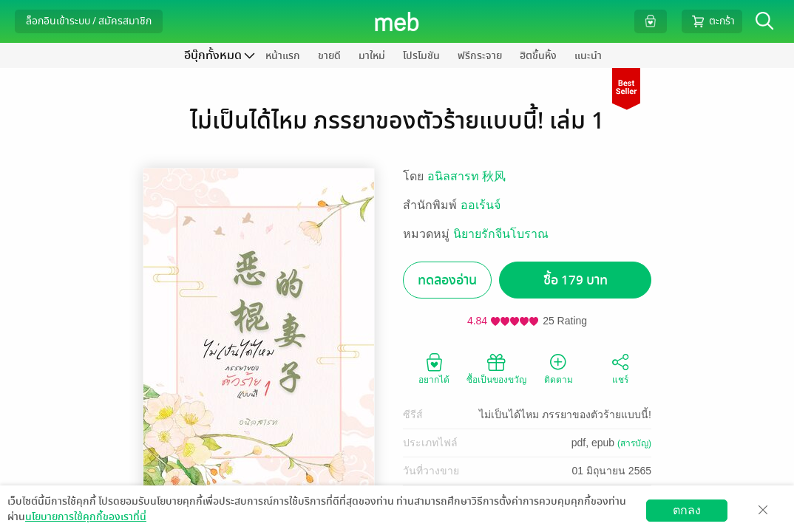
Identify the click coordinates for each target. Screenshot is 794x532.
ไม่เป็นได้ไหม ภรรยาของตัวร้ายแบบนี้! (565, 415)
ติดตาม (559, 368)
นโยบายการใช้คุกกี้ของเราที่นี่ (86, 517)
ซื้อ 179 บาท (576, 280)
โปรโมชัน (421, 56)
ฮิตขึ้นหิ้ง (538, 56)
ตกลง (687, 510)
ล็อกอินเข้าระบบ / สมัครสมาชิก (89, 21)
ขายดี (329, 56)
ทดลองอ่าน (447, 280)
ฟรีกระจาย (480, 56)
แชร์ (620, 368)
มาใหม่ (372, 56)
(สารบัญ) (634, 443)
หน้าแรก (283, 56)
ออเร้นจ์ (481, 205)
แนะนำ (588, 56)
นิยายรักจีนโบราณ (501, 234)
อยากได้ (434, 368)
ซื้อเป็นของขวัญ (496, 368)
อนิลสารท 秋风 (466, 176)
